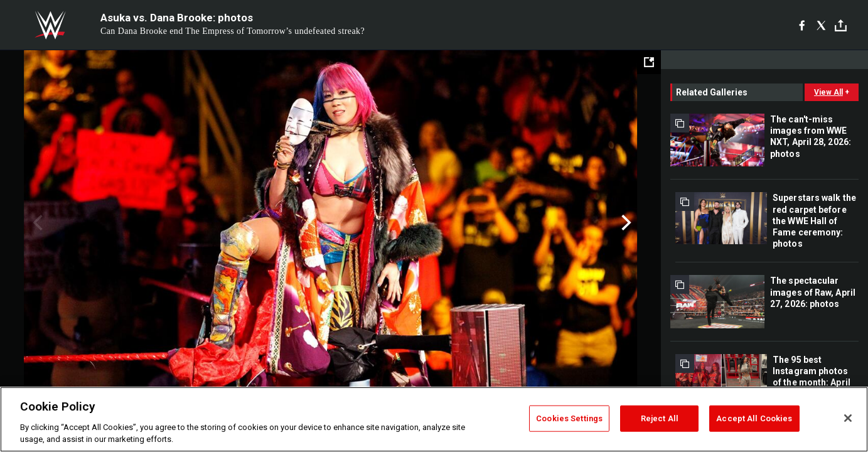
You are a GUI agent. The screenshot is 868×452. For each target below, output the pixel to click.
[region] (434, 419)
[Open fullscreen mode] (649, 62)
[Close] (848, 418)
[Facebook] (802, 25)
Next (625, 223)
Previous (36, 223)
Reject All (660, 418)
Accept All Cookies (754, 418)
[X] (821, 25)
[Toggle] (841, 25)
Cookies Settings (569, 418)
